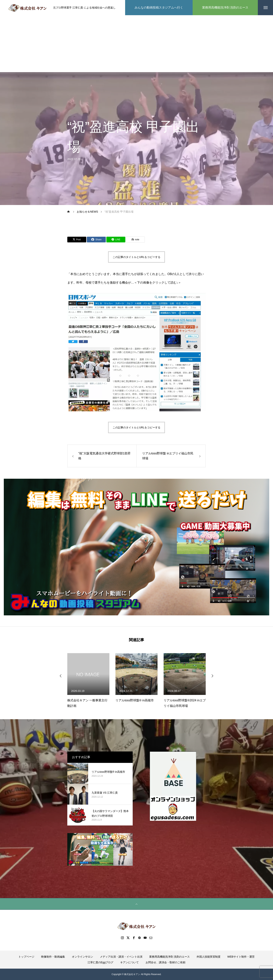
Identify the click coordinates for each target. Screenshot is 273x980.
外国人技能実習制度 (209, 957)
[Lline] (116, 240)
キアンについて (129, 962)
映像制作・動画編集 (53, 957)
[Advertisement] (136, 44)
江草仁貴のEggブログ (101, 962)
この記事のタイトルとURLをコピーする (136, 257)
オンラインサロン (82, 957)
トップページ (26, 957)
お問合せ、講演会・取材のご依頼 (166, 962)
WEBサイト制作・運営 (241, 957)
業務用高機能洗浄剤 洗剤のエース (169, 957)
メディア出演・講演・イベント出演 (121, 957)
